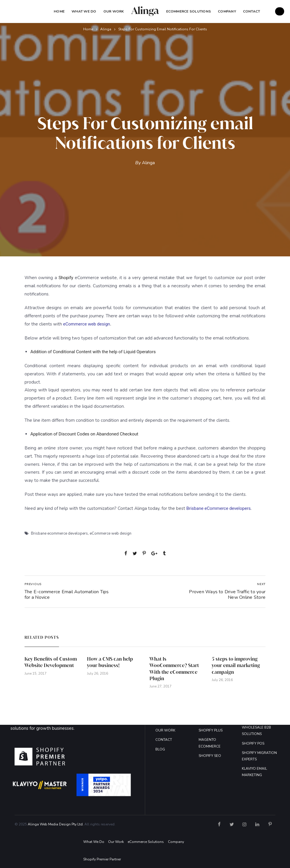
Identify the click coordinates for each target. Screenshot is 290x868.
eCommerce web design (111, 533)
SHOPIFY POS (253, 743)
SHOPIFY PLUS (211, 730)
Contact (252, 11)
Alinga (106, 29)
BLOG (160, 749)
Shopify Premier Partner (102, 859)
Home (59, 11)
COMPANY (227, 11)
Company (176, 842)
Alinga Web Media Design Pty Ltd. (56, 824)
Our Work (114, 11)
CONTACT (164, 740)
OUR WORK (165, 730)
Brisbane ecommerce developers (59, 533)
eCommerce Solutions (189, 11)
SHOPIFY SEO (210, 756)
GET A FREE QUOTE (280, 11)
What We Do (84, 11)
